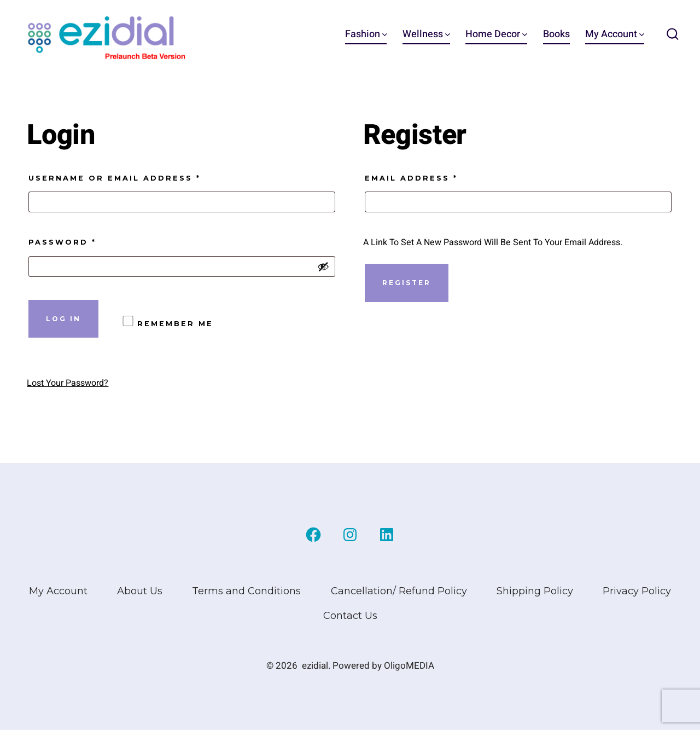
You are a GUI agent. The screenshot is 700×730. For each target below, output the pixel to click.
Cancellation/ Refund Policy (399, 591)
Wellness (426, 34)
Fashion (366, 34)
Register (407, 283)
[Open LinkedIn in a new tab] (387, 535)
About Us (140, 591)
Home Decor (496, 34)
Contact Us (350, 616)
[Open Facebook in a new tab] (313, 535)
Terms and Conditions (246, 591)
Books (556, 34)
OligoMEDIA (409, 666)
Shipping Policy (535, 591)
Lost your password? (68, 383)
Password (89, 241)
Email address (438, 177)
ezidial (315, 666)
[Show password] (323, 266)
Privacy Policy (637, 591)
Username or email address (141, 177)
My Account (615, 34)
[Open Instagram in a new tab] (350, 535)
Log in (63, 319)
